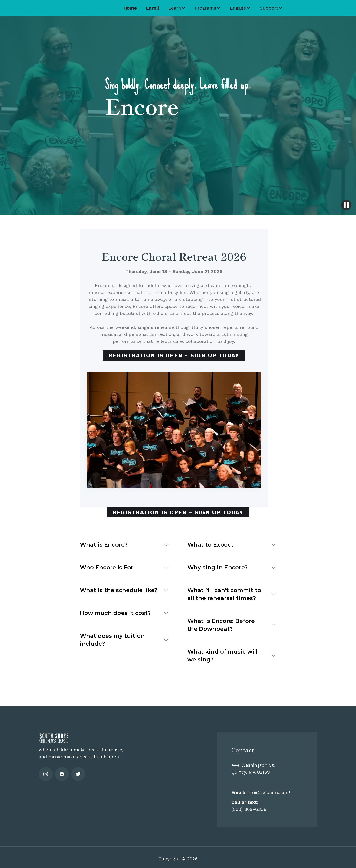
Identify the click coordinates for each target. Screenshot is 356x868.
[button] (177, 8)
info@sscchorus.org (261, 792)
